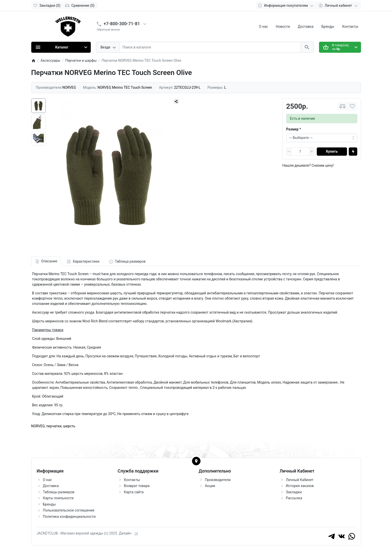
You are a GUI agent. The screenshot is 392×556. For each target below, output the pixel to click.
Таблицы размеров (59, 492)
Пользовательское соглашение (69, 510)
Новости (283, 26)
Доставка (306, 26)
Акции (210, 486)
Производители (218, 480)
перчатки (54, 426)
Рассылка (294, 498)
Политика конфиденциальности (69, 517)
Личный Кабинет (300, 480)
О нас (263, 26)
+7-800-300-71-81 (122, 24)
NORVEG (38, 426)
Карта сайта (134, 492)
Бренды (328, 26)
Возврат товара (137, 486)
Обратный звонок (108, 30)
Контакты (350, 26)
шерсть (69, 426)
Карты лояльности (58, 498)
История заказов (300, 486)
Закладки (294, 492)
